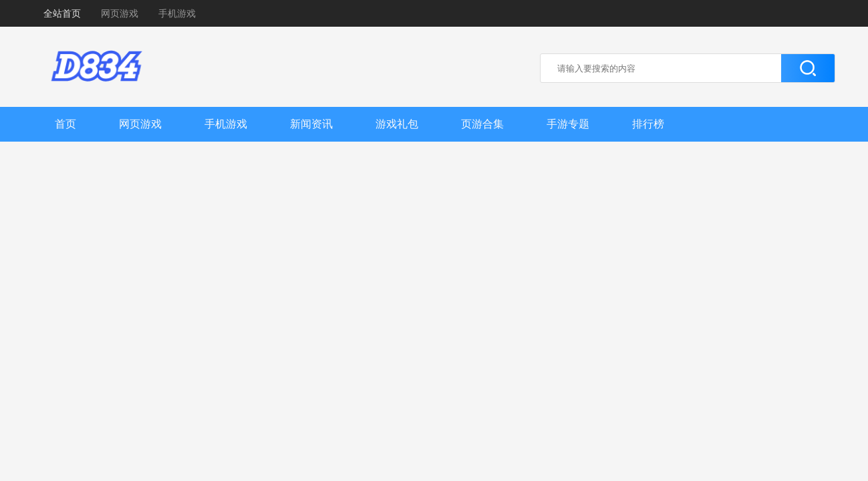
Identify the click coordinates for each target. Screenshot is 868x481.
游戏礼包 (397, 124)
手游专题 (568, 124)
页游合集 (482, 124)
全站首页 (62, 13)
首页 (65, 124)
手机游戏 (177, 13)
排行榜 (648, 124)
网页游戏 (120, 13)
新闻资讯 (311, 124)
